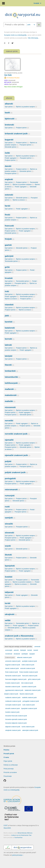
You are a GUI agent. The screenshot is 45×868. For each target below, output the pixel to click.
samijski (10, 518)
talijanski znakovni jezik (13, 727)
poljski (8, 461)
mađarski (10, 389)
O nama (6, 757)
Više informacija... (33, 38)
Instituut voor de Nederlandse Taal (21, 835)
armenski (37, 647)
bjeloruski (11, 119)
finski (7, 215)
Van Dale (8, 75)
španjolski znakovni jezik (29, 708)
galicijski (9, 256)
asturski (16, 650)
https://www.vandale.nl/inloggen (13, 87)
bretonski (9, 125)
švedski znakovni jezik (12, 712)
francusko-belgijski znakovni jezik (16, 679)
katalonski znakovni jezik (33, 690)
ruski (7, 507)
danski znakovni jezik (12, 668)
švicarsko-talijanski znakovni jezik (16, 723)
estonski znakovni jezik (28, 668)
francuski (9, 226)
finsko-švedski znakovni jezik (29, 672)
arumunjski (9, 650)
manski (36, 650)
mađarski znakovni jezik (13, 698)
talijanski (9, 592)
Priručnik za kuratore (10, 772)
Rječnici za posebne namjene (26, 107)
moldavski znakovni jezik (13, 701)
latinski (8, 345)
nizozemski (10, 407)
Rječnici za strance (20, 200)
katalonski (10, 328)
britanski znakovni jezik (17, 134)
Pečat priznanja (9, 769)
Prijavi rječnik (8, 761)
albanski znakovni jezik (24, 657)
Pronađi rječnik (9, 754)
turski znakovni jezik (28, 727)
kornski (10, 339)
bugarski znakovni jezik (13, 665)
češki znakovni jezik (28, 665)
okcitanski (17, 654)
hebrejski (23, 650)
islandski (9, 305)
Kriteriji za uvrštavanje (11, 765)
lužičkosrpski (12, 383)
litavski (9, 365)
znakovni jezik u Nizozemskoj (19, 636)
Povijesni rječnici (22, 128)
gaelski (8, 245)
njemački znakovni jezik (17, 455)
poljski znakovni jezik (16, 472)
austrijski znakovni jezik (29, 661)
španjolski (10, 566)
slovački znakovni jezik (13, 708)
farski (7, 206)
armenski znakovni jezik (13, 661)
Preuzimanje (8, 776)
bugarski (9, 140)
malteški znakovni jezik (29, 698)
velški (8, 620)
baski (9, 113)
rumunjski (10, 496)
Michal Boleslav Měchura (25, 833)
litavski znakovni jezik (27, 694)
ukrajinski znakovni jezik (13, 730)
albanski (9, 104)
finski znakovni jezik (12, 672)
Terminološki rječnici (12, 261)
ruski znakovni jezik (28, 705)
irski (7, 291)
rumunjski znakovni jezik (13, 705)
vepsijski (32, 654)
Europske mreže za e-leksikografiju (15, 35)
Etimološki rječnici (12, 147)
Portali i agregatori (12, 158)
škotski (8, 555)
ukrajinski (11, 614)
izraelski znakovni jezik (29, 687)
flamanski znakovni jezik (13, 676)
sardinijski (25, 654)
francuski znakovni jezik (30, 676)
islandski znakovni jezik (13, 687)
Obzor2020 (7, 828)
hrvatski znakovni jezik (12, 683)
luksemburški (13, 377)
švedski (9, 577)
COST (6, 826)
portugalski (10, 478)
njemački (9, 440)
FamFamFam (18, 838)
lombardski (11, 371)
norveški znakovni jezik (17, 434)
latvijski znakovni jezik (11, 694)
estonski (9, 195)
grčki (7, 267)
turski (8, 603)
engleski (9, 179)
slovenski (9, 533)
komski (30, 650)
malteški (10, 401)
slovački (9, 524)
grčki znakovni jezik (34, 679)
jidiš (8, 316)
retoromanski (12, 490)
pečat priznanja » (18, 855)
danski (8, 166)
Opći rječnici (10, 107)
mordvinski (9, 654)
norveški (9, 421)
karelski (10, 322)
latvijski (9, 356)
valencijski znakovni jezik (30, 730)
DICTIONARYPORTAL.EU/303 (13, 73)
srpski (8, 546)
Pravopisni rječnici (26, 145)
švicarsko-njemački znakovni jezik (16, 719)
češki (7, 153)
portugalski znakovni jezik (31, 701)
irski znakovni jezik (27, 683)
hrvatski (38, 3)
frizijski (9, 239)
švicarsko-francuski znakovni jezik (16, 716)
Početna (6, 750)
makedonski (12, 395)
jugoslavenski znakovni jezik (14, 690)
